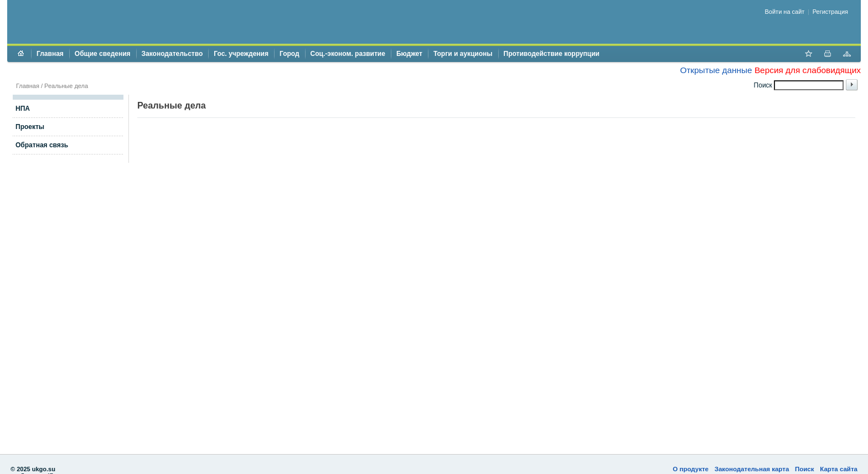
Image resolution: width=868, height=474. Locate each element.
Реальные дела (66, 86)
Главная (50, 54)
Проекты (30, 127)
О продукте (691, 469)
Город (290, 54)
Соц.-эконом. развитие (348, 54)
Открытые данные (716, 70)
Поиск (805, 469)
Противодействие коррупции (552, 54)
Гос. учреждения (241, 54)
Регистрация (830, 12)
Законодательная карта (752, 469)
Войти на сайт (785, 12)
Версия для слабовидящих (808, 70)
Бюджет (409, 54)
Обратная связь (42, 145)
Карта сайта (839, 469)
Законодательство (172, 54)
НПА (23, 109)
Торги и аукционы (463, 54)
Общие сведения (103, 54)
